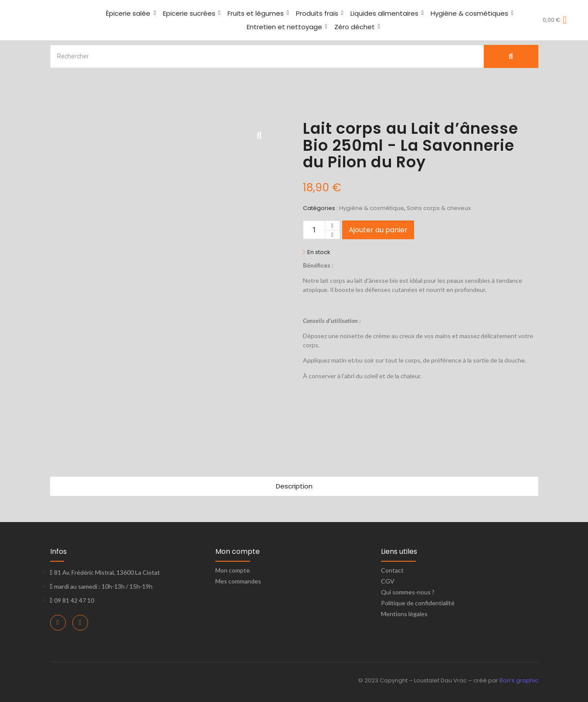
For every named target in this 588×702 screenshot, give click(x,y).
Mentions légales (404, 614)
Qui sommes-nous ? (408, 592)
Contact (392, 570)
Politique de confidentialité (418, 603)
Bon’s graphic (519, 680)
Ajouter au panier (378, 230)
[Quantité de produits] (314, 230)
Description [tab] (294, 486)
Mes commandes (238, 581)
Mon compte (233, 570)
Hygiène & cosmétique (372, 208)
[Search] (267, 56)
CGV (388, 581)
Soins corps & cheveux (439, 208)
